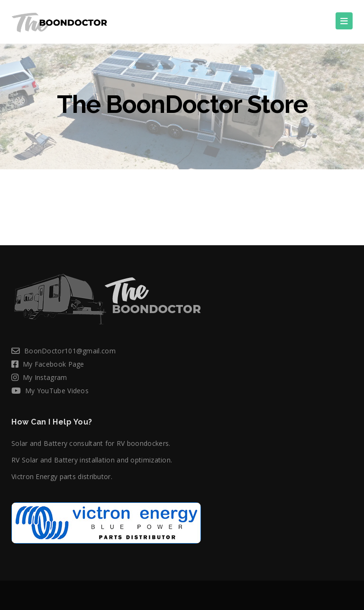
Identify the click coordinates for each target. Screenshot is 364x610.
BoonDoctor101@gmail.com (70, 351)
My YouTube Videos (57, 391)
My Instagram (45, 377)
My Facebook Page (54, 364)
